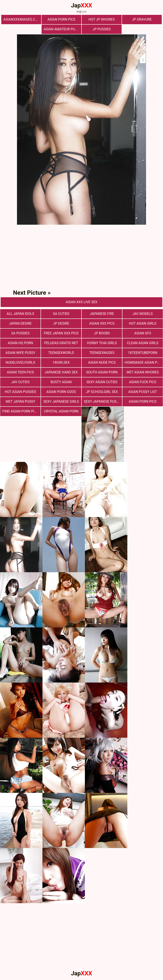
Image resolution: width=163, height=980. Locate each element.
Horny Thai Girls (102, 343)
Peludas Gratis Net (61, 343)
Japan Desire (20, 323)
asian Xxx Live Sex (81, 302)
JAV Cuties (20, 382)
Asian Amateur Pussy (62, 29)
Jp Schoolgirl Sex (102, 392)
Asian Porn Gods (61, 392)
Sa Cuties (61, 314)
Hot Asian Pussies (20, 392)
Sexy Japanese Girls (61, 402)
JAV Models (143, 314)
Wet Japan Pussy (20, 402)
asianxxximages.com (22, 19)
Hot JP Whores (102, 19)
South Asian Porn (102, 372)
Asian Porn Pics (61, 19)
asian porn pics (143, 402)
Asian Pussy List (143, 392)
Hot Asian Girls (143, 323)
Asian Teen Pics (20, 372)
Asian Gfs (143, 333)
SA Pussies (20, 333)
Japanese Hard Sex (61, 372)
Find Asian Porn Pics (20, 411)
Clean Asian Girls (143, 343)
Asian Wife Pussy (20, 353)
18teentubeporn (143, 353)
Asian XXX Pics (102, 323)
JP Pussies (102, 29)
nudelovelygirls (20, 362)
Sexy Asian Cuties (102, 382)
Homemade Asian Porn (144, 362)
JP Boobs (102, 333)
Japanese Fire (102, 314)
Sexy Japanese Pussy (102, 402)
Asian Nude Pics (102, 362)
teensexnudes (102, 353)
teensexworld (61, 353)
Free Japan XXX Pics (61, 333)
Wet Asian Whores (143, 372)
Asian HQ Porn (20, 343)
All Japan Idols (20, 314)
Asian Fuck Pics (143, 382)
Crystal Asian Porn (61, 411)
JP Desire (61, 323)
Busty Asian (61, 382)
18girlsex (61, 362)
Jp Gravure (142, 19)
